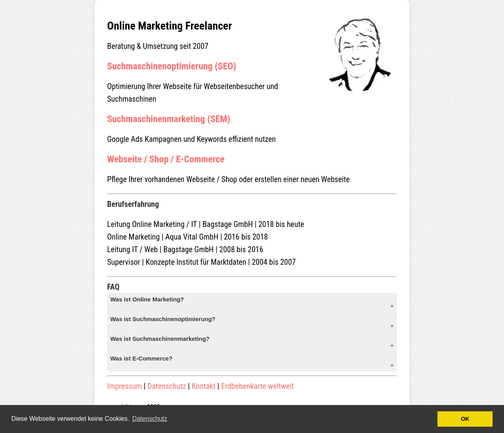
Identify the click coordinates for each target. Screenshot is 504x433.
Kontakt (204, 386)
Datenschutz (167, 386)
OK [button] (465, 419)
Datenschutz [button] (150, 419)
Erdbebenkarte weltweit (258, 386)
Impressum (124, 386)
